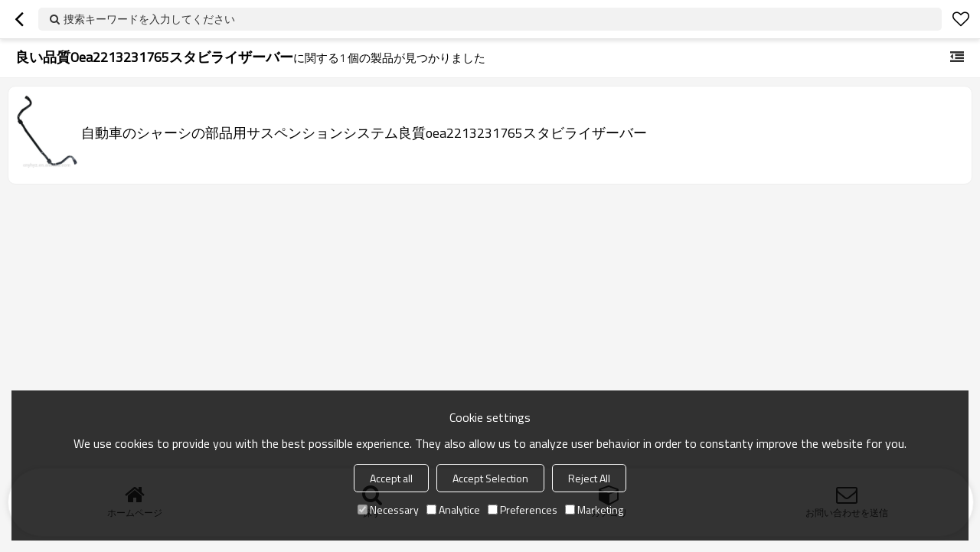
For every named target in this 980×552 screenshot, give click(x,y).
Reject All (589, 478)
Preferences (523, 510)
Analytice (453, 510)
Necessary (388, 510)
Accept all (391, 478)
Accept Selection (490, 478)
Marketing (594, 510)
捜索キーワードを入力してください (149, 19)
